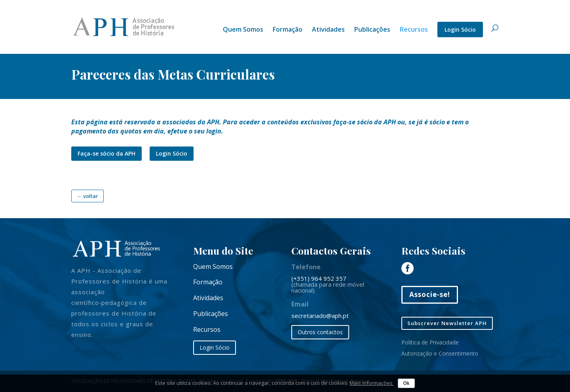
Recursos (414, 30)
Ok (406, 383)
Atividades (328, 30)
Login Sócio (460, 29)
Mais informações (372, 383)
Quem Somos (243, 30)
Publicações (372, 30)
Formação (288, 30)
